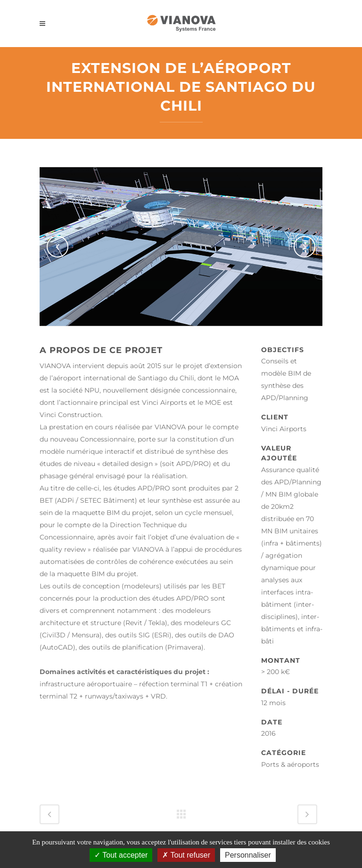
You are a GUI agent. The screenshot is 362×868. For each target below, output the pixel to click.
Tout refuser (186, 855)
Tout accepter (121, 855)
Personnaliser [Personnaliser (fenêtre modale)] (248, 855)
